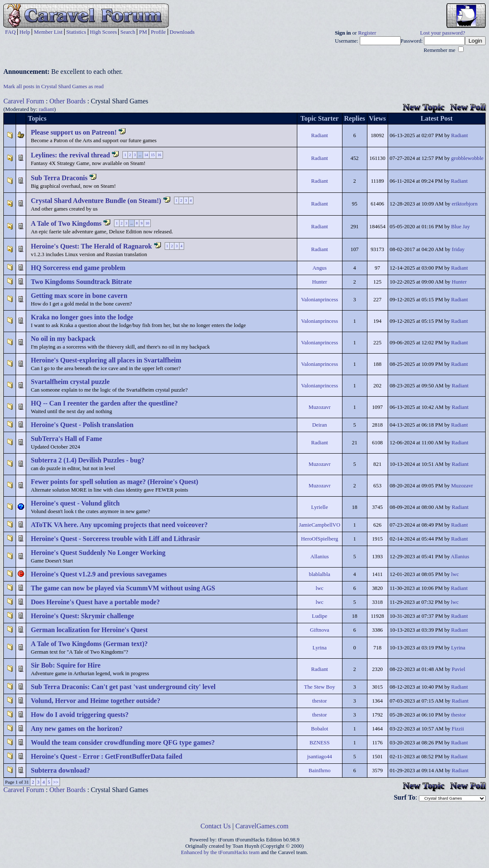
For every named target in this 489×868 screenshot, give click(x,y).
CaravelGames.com (262, 826)
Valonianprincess (319, 300)
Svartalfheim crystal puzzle (70, 382)
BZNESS (320, 743)
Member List (48, 32)
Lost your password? (443, 33)
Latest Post (437, 118)
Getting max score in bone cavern (79, 296)
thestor (319, 701)
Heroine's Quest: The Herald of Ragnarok (91, 246)
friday (458, 249)
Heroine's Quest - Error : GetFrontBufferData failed (107, 756)
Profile (158, 32)
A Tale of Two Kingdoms (66, 223)
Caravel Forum (24, 101)
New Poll (468, 107)
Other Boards (68, 101)
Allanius (319, 557)
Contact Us (216, 826)
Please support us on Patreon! (74, 132)
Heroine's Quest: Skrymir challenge (82, 616)
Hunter (320, 282)
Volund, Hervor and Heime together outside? (95, 701)
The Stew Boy (319, 687)
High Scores (103, 32)
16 (159, 155)
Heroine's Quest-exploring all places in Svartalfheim (106, 360)
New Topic (424, 107)
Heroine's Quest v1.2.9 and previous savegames (99, 574)
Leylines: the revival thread (70, 155)
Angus (319, 268)
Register (367, 33)
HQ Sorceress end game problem (78, 268)
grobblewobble (467, 158)
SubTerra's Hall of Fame (67, 439)
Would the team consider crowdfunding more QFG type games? (123, 742)
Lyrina (319, 648)
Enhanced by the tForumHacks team (220, 852)
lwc (455, 574)
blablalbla (319, 574)
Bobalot (319, 729)
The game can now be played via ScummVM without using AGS (123, 588)
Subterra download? (60, 770)
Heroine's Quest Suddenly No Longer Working (98, 553)
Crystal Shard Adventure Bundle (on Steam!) (96, 201)
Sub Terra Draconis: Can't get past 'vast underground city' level (123, 687)
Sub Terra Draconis (59, 178)
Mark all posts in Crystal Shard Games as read (53, 87)
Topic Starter (319, 118)
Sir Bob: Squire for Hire (66, 665)
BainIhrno (320, 771)
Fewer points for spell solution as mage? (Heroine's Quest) (114, 482)
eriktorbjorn (465, 204)
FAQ (10, 32)
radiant (46, 109)
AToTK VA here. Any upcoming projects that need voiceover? (119, 525)
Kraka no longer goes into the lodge (82, 317)
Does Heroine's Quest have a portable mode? (95, 602)
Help (25, 32)
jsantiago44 (319, 757)
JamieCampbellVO (320, 525)
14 (146, 155)
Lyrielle (320, 507)
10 (147, 223)
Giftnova (320, 630)
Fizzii (458, 729)
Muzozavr (320, 407)
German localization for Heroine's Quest (89, 630)
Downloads (182, 32)
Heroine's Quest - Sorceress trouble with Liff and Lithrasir (115, 539)
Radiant (320, 135)
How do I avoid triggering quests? (80, 715)
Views (378, 118)
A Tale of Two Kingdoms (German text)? (89, 644)
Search (128, 32)
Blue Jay (460, 227)
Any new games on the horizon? (77, 729)
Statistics (76, 32)
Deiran (319, 425)
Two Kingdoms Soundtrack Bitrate (81, 282)
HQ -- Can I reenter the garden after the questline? (104, 403)
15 (153, 155)
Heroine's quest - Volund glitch (75, 503)
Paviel (459, 669)
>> (56, 782)
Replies (355, 118)
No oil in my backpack (63, 339)
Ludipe (320, 616)
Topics (37, 118)
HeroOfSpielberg (320, 539)
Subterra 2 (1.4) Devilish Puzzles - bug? (88, 460)
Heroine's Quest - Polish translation (82, 425)
